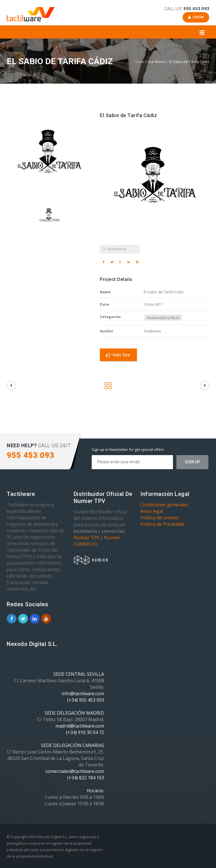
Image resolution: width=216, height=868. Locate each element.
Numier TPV (87, 538)
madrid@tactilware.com (80, 726)
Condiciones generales (164, 505)
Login (196, 17)
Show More (115, 249)
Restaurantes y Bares (163, 318)
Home (139, 62)
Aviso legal (152, 511)
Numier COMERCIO (97, 541)
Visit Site (118, 355)
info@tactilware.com (83, 693)
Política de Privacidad (162, 524)
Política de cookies (160, 518)
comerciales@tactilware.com (75, 771)
